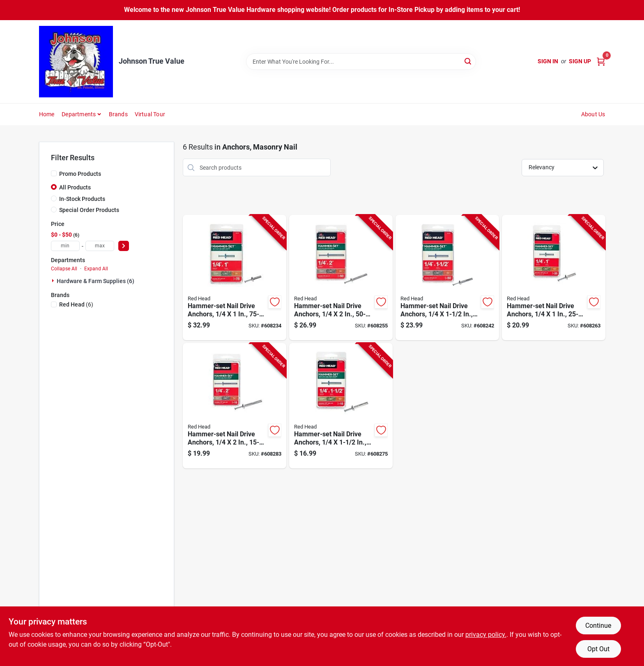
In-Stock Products (82, 199)
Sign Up (580, 61)
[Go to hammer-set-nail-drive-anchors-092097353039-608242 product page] (447, 278)
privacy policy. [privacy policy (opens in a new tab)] (486, 635)
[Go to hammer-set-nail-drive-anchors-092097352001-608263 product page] (554, 278)
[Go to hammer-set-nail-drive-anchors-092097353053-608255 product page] (341, 278)
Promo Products (80, 174)
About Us (593, 114)
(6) (76, 304)
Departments (79, 114)
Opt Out (598, 649)
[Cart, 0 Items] (601, 61)
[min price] (65, 246)
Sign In (548, 61)
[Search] (468, 61)
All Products (75, 187)
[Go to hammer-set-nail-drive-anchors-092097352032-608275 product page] (341, 406)
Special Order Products (89, 210)
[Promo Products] (54, 173)
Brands (118, 114)
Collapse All (64, 269)
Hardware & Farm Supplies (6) (95, 281)
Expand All (96, 269)
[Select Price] (124, 246)
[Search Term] (361, 62)
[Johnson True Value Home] (76, 62)
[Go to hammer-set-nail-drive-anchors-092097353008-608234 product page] (235, 278)
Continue (598, 626)
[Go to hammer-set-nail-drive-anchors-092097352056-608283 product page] (235, 406)
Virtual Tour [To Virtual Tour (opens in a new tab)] (150, 114)
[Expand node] (54, 281)
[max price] (100, 246)
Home (47, 114)
